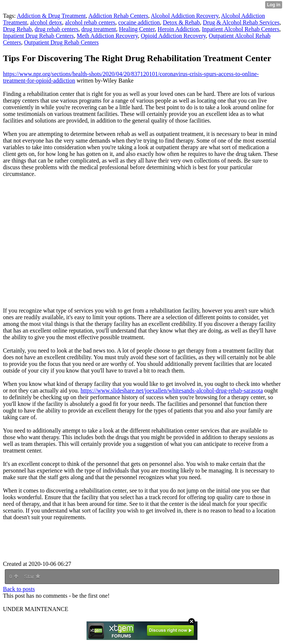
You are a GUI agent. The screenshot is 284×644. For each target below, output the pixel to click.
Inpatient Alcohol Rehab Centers (241, 29)
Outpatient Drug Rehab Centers (61, 42)
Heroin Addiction (178, 29)
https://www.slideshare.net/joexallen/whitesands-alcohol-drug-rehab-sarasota (172, 391)
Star (32, 577)
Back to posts (19, 589)
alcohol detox (46, 22)
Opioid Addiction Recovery (173, 36)
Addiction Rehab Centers (118, 16)
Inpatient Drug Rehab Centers (38, 36)
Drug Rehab (17, 29)
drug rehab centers (57, 29)
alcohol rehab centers (90, 22)
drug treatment (99, 29)
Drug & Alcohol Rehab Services (241, 22)
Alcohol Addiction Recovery (185, 16)
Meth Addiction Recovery (107, 36)
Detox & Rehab (181, 22)
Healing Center (137, 29)
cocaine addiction (139, 22)
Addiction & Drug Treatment (51, 16)
